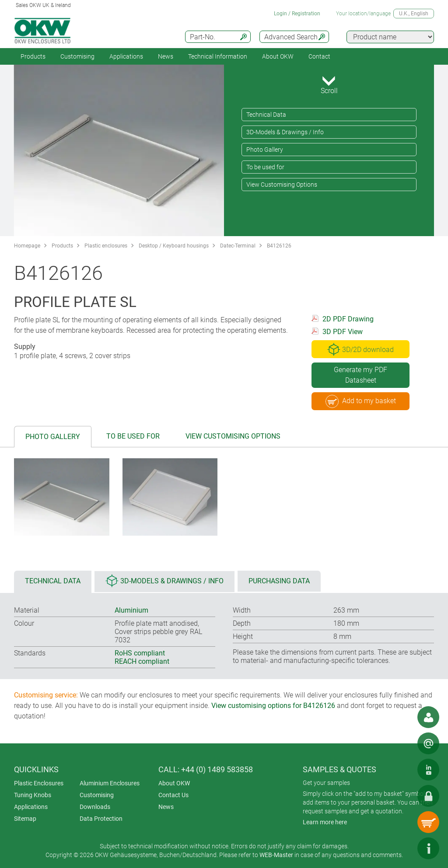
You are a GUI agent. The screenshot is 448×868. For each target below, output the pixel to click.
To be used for (265, 167)
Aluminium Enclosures (110, 783)
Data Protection (101, 819)
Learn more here (325, 822)
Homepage (27, 246)
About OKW (174, 783)
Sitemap (25, 819)
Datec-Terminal (238, 246)
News (166, 56)
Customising (77, 56)
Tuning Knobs (33, 795)
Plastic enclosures (106, 246)
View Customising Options (282, 185)
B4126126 (279, 246)
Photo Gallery (265, 150)
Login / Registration (297, 14)
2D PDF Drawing (348, 319)
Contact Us (173, 795)
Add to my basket (361, 401)
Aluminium (131, 610)
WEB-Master (276, 855)
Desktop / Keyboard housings (174, 246)
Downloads (95, 807)
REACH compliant (142, 661)
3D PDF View (343, 332)
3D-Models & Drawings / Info (285, 132)
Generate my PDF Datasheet (360, 375)
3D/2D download (360, 349)
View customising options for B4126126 (273, 706)
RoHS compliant (140, 653)
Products (33, 56)
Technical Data (266, 115)
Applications (126, 56)
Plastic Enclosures (39, 783)
